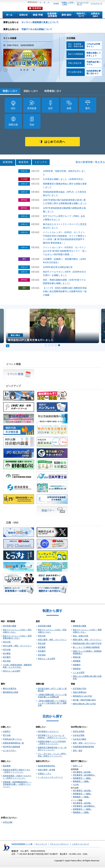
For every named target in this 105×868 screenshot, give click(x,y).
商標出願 (77, 658)
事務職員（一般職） (81, 782)
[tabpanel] (52, 327)
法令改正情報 (79, 736)
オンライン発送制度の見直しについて (40, 22)
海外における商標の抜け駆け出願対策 (87, 678)
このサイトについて (80, 845)
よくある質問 (79, 673)
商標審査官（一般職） (82, 779)
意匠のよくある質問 (46, 659)
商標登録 (77, 669)
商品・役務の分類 (81, 637)
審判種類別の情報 (11, 693)
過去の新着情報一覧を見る (90, 163)
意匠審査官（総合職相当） (84, 776)
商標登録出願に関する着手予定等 (87, 644)
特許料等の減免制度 (11, 747)
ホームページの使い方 (83, 3)
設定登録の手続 (80, 689)
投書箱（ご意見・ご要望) (68, 3)
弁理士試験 (8, 823)
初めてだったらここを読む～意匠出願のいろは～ (52, 632)
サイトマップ (41, 845)
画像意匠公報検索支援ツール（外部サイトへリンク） (52, 749)
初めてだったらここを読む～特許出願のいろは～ (17, 632)
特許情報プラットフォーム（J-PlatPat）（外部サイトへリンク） (52, 737)
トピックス (41, 163)
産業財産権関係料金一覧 (13, 744)
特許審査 (7, 654)
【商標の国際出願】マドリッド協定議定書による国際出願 (52, 696)
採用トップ (78, 767)
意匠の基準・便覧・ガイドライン (52, 640)
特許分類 (7, 643)
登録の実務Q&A (80, 693)
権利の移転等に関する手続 (84, 704)
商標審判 (77, 665)
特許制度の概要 (10, 627)
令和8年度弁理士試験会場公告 (58, 268)
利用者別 (53, 91)
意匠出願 (42, 644)
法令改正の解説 (80, 740)
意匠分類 (42, 637)
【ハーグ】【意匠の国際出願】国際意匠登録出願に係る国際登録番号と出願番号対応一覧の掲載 (65, 292)
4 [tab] (56, 346)
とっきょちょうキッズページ (50, 778)
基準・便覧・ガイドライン (84, 744)
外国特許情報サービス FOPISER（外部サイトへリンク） (52, 743)
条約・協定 (78, 751)
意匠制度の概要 (45, 627)
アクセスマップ (97, 3)
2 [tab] (49, 346)
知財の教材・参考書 (46, 770)
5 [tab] (59, 346)
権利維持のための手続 (82, 697)
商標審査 (77, 662)
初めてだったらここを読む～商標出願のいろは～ (87, 632)
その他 (76, 785)
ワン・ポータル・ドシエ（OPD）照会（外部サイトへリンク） (52, 756)
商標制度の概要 (80, 627)
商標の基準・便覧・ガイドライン (87, 640)
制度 (10, 91)
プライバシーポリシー (59, 845)
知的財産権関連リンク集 (22, 845)
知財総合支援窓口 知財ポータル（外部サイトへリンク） (17, 772)
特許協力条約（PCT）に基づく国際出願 (52, 690)
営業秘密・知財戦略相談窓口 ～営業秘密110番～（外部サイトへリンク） (17, 785)
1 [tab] (46, 346)
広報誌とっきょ (45, 774)
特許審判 (7, 658)
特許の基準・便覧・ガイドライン (17, 646)
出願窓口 (7, 732)
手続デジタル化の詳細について (37, 29)
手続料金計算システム (12, 740)
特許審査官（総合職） (82, 773)
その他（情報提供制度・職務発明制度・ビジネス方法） (17, 667)
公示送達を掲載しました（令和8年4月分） (64, 180)
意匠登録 (42, 656)
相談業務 (7, 767)
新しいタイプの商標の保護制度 (86, 648)
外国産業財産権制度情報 (83, 747)
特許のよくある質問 (11, 672)
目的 (31, 91)
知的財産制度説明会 (46, 767)
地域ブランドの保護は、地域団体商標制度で (87, 653)
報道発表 (24, 163)
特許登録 (7, 662)
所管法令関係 (79, 732)
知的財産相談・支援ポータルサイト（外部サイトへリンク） (17, 778)
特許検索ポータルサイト (48, 732)
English (56, 3)
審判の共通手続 (10, 689)
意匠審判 (42, 652)
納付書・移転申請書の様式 (84, 701)
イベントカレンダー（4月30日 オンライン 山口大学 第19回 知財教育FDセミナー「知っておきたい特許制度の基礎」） (66, 252)
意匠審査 (42, 648)
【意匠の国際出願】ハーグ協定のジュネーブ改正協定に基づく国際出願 (52, 704)
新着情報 (8, 163)
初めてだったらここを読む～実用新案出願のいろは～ (17, 638)
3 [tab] (52, 346)
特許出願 (7, 650)
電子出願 (7, 736)
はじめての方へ (55, 142)
